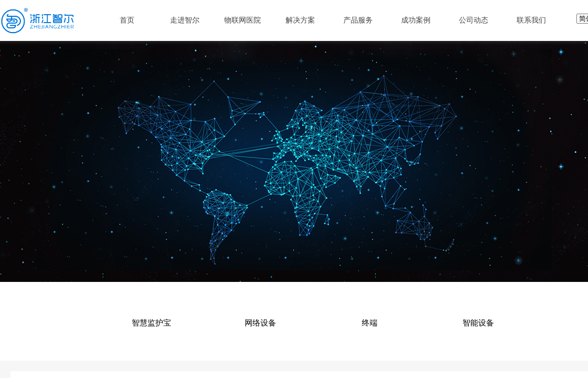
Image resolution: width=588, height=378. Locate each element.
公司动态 (474, 20)
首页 (127, 20)
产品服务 (358, 20)
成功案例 (416, 20)
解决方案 (300, 20)
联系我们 (531, 20)
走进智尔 (185, 20)
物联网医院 (243, 20)
